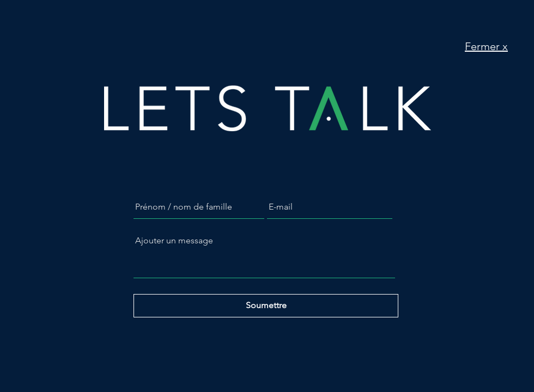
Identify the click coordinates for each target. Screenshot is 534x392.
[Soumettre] (266, 306)
